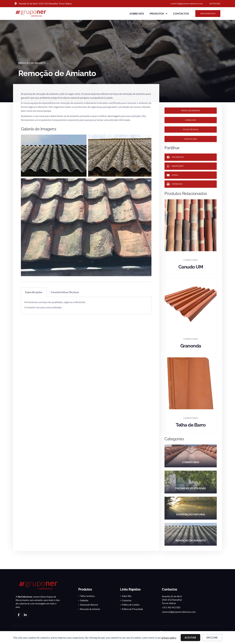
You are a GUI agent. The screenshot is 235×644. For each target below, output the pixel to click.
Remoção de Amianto (33, 63)
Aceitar (190, 637)
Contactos (181, 13)
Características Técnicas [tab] (65, 292)
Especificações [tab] (34, 292)
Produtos (158, 14)
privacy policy (169, 638)
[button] (191, 121)
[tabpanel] (86, 305)
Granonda (191, 348)
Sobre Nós (137, 13)
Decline (212, 637)
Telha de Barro (191, 427)
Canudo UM (191, 269)
